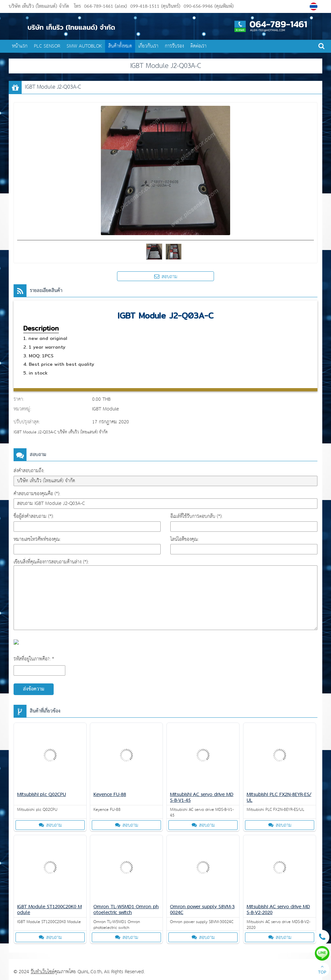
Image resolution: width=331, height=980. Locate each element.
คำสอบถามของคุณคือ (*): (37, 494)
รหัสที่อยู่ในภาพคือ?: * (34, 659)
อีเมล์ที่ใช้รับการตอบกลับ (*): (196, 516)
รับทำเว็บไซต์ (43, 972)
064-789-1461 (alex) (106, 6)
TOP (322, 970)
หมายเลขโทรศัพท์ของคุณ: (37, 539)
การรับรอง (174, 46)
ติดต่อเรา (198, 46)
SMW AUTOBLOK (84, 46)
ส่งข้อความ (34, 689)
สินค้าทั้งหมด (120, 46)
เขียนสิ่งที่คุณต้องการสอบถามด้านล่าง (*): (51, 562)
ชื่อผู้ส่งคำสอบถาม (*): (34, 516)
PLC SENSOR (47, 46)
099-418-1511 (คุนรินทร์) (155, 6)
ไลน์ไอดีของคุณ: (185, 539)
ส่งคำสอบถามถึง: (29, 471)
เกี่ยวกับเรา (148, 46)
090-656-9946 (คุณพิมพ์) (208, 6)
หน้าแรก (20, 46)
